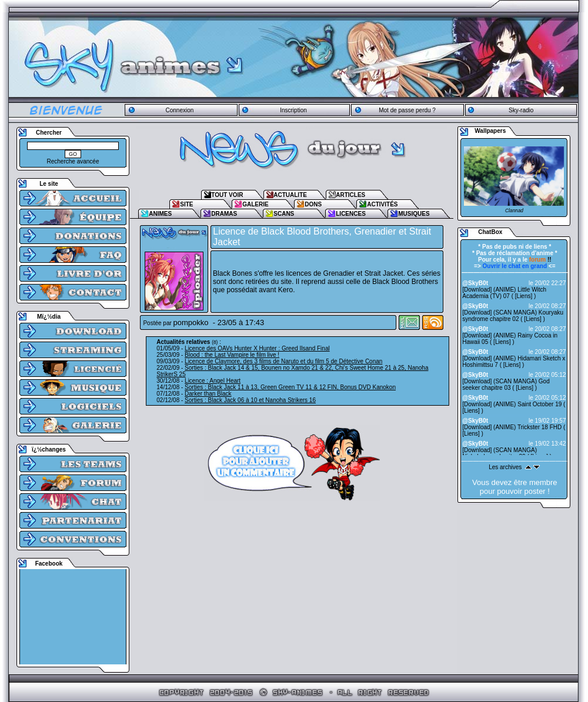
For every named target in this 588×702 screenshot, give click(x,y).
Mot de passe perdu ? (407, 110)
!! (540, 260)
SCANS (284, 214)
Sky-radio (521, 110)
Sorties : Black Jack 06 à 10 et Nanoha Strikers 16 (250, 400)
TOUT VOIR (227, 195)
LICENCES (351, 214)
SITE (186, 204)
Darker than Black (208, 394)
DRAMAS (224, 214)
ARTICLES (350, 195)
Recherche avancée (73, 161)
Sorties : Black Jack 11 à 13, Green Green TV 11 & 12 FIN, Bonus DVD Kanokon (290, 387)
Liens (524, 296)
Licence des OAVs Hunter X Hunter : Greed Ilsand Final (257, 348)
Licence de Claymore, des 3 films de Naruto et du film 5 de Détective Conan (283, 361)
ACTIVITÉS (382, 204)
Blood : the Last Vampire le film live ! (232, 355)
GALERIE (255, 204)
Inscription (293, 110)
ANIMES (160, 214)
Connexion (179, 110)
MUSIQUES (414, 214)
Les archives (505, 467)
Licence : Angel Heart (213, 381)
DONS (313, 204)
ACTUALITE (290, 195)
